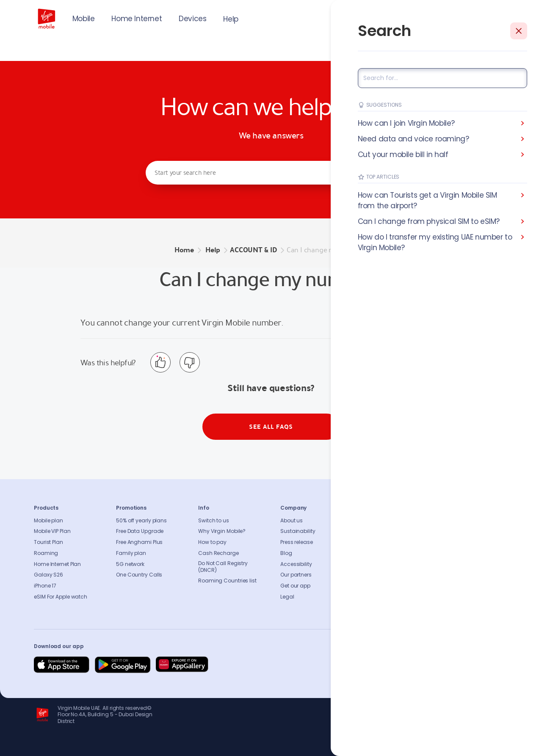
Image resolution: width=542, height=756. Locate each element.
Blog (286, 553)
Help (231, 19)
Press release (297, 542)
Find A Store (377, 542)
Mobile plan (48, 521)
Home (184, 250)
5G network (130, 564)
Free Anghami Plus (139, 542)
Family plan (131, 553)
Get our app (295, 586)
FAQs (369, 521)
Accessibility (296, 564)
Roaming (46, 553)
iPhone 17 (45, 586)
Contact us (377, 531)
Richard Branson (491, 745)
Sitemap (373, 564)
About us (292, 521)
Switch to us (214, 521)
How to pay (212, 542)
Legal (287, 597)
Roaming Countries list (227, 581)
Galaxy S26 (48, 575)
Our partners (296, 575)
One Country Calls (139, 575)
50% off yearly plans (141, 521)
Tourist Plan (48, 542)
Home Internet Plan (57, 564)
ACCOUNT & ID (253, 250)
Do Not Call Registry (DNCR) (223, 567)
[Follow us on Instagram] (440, 665)
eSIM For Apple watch (61, 597)
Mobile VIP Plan (52, 531)
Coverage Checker (386, 553)
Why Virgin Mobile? (222, 531)
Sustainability (298, 531)
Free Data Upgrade (140, 531)
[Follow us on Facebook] (419, 665)
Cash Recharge (218, 553)
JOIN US (451, 18)
